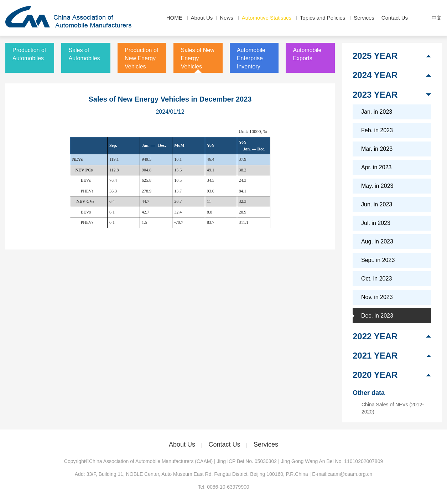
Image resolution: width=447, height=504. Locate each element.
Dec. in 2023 (377, 316)
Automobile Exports (307, 54)
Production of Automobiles (29, 54)
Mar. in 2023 (377, 149)
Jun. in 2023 (377, 204)
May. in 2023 (377, 186)
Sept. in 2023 (378, 260)
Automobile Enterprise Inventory (251, 58)
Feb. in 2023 (377, 130)
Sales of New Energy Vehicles (197, 58)
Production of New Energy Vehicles (141, 58)
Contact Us (395, 18)
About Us (202, 18)
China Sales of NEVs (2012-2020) (393, 408)
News (227, 18)
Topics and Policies (323, 18)
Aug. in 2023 (377, 241)
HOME (174, 18)
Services (364, 18)
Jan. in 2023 (377, 112)
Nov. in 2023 (377, 297)
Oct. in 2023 (376, 279)
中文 (437, 18)
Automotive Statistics (267, 18)
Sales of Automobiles (84, 54)
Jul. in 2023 (376, 223)
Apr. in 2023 (376, 167)
